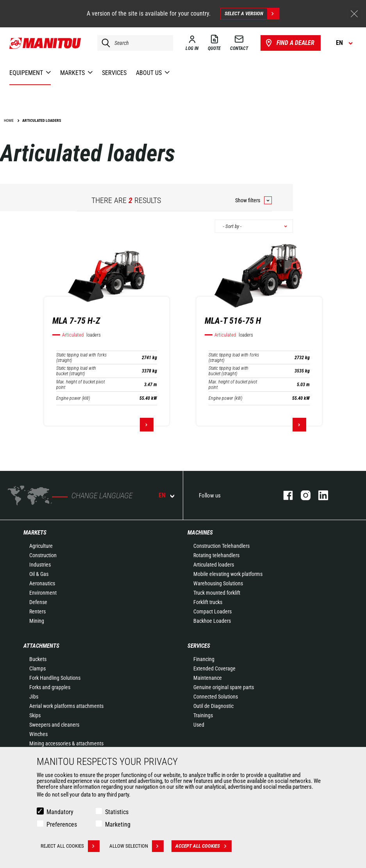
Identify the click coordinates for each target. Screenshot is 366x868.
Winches (38, 734)
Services (199, 646)
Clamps (37, 668)
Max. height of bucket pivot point (80, 385)
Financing (204, 659)
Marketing (118, 824)
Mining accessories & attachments (66, 743)
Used (199, 725)
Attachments (41, 646)
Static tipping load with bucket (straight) (76, 371)
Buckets (38, 659)
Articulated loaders (214, 565)
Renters (37, 611)
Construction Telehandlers (221, 546)
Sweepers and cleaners (54, 725)
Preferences (62, 824)
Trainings (203, 715)
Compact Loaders (212, 611)
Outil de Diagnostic (213, 706)
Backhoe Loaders (212, 621)
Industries (40, 565)
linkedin (319, 495)
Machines (200, 533)
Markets (35, 533)
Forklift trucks (208, 602)
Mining (37, 621)
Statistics (117, 812)
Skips (35, 715)
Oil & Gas (39, 574)
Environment (43, 593)
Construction (43, 555)
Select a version (252, 14)
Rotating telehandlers (216, 555)
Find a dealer (289, 43)
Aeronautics (42, 583)
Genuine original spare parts (224, 687)
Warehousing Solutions (218, 583)
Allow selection (137, 846)
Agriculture (41, 546)
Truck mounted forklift (217, 593)
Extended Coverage (214, 668)
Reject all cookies (70, 846)
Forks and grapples (50, 687)
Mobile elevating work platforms (228, 574)
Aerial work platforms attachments (66, 706)
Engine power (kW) (73, 398)
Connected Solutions (216, 697)
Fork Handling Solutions (55, 678)
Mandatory (60, 812)
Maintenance (208, 678)
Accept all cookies (204, 846)
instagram (302, 495)
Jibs (34, 697)
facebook (284, 495)
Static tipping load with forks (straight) (81, 358)
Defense (38, 602)
